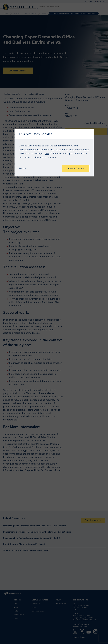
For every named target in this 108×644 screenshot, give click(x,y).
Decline (23, 168)
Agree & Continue (76, 168)
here (47, 154)
